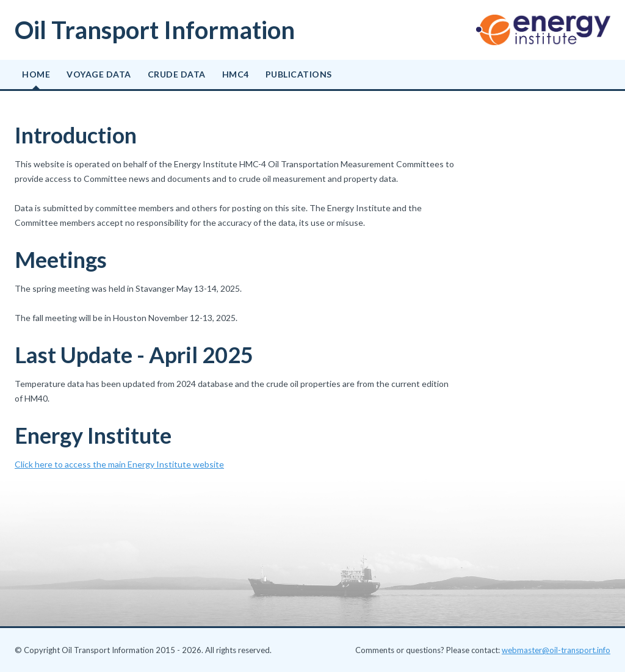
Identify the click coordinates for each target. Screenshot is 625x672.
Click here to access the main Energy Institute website (119, 464)
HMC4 (236, 74)
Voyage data (99, 74)
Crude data (177, 74)
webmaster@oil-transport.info (556, 650)
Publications (299, 74)
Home (36, 74)
